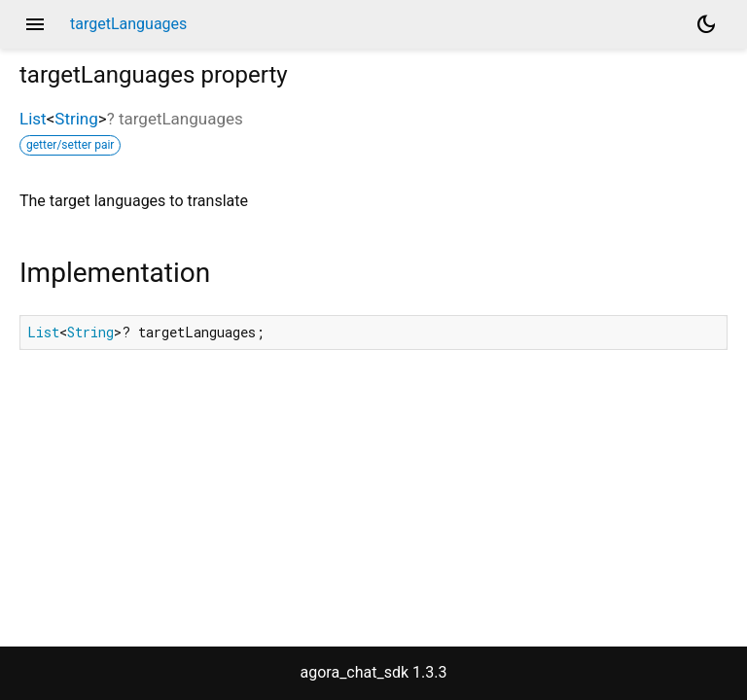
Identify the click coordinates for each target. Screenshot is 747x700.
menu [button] (35, 24)
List (33, 119)
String (76, 119)
